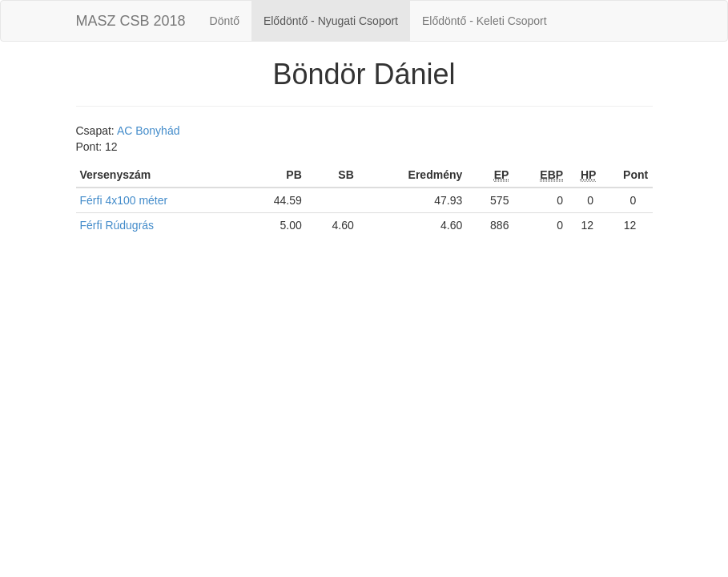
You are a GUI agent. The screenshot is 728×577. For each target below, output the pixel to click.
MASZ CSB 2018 (131, 21)
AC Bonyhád (149, 131)
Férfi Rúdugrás (117, 225)
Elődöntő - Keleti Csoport (485, 21)
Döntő (225, 21)
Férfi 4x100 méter (124, 200)
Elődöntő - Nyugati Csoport (331, 21)
